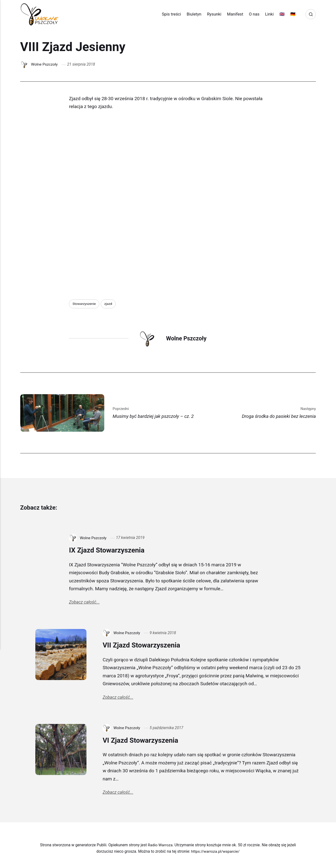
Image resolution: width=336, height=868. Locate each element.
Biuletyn (192, 14)
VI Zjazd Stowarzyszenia (143, 741)
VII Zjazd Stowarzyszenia (144, 646)
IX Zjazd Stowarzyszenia (109, 550)
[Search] (311, 14)
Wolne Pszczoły (44, 64)
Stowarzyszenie (84, 304)
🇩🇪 (291, 14)
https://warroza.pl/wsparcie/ (215, 853)
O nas (252, 14)
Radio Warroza (160, 846)
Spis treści (169, 14)
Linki (267, 14)
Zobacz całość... (84, 603)
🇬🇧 (280, 14)
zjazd (109, 304)
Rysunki (212, 14)
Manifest (233, 14)
